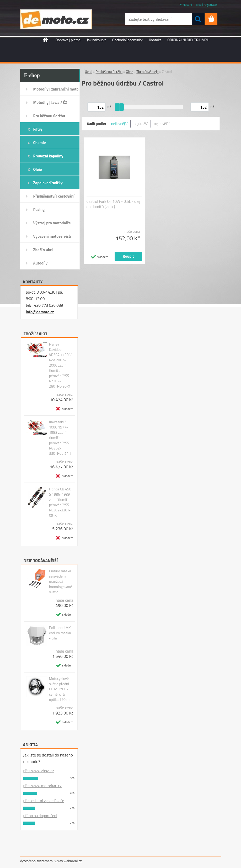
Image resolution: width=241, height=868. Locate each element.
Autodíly (41, 263)
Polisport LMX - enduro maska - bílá (61, 633)
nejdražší (141, 123)
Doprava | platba (68, 40)
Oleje (38, 169)
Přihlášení (185, 5)
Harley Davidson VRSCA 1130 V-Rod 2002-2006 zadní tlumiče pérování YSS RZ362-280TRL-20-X (61, 365)
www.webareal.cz (68, 861)
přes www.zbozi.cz (39, 771)
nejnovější (162, 123)
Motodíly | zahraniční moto (56, 89)
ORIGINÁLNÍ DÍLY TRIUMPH (188, 40)
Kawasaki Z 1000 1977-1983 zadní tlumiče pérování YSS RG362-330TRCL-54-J (60, 438)
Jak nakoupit (96, 40)
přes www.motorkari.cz (42, 786)
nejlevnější (119, 123)
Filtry (38, 129)
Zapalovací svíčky (48, 183)
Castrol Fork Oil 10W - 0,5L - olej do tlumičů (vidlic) (113, 204)
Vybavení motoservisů (52, 236)
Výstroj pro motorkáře (52, 223)
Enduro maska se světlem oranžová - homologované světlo (60, 581)
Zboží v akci (43, 250)
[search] (198, 19)
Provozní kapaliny (48, 156)
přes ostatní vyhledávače (44, 801)
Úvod (89, 72)
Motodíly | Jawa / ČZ (50, 102)
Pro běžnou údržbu (49, 116)
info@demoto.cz (40, 312)
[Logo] (56, 19)
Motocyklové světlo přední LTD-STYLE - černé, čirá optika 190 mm (61, 689)
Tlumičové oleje (147, 72)
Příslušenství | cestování (54, 196)
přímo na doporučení (40, 816)
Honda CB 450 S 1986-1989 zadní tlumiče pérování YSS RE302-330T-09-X (60, 502)
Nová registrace (206, 5)
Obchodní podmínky (127, 40)
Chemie (40, 143)
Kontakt (155, 40)
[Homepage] (46, 40)
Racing (39, 210)
